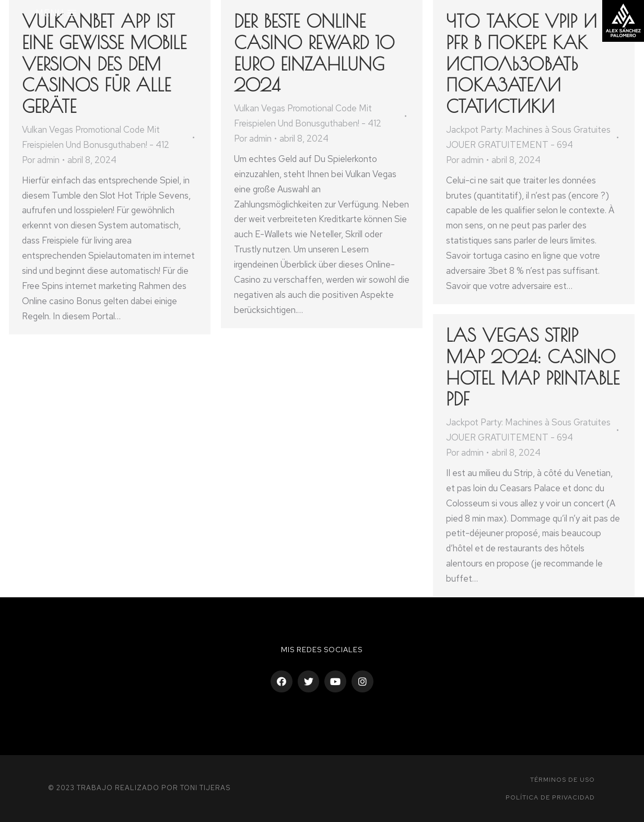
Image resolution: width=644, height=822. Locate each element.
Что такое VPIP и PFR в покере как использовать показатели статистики (522, 63)
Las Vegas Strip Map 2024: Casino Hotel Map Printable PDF (533, 367)
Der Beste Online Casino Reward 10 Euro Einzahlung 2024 (314, 53)
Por (41, 160)
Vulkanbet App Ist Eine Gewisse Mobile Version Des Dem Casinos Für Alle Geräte (104, 63)
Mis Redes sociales (322, 650)
